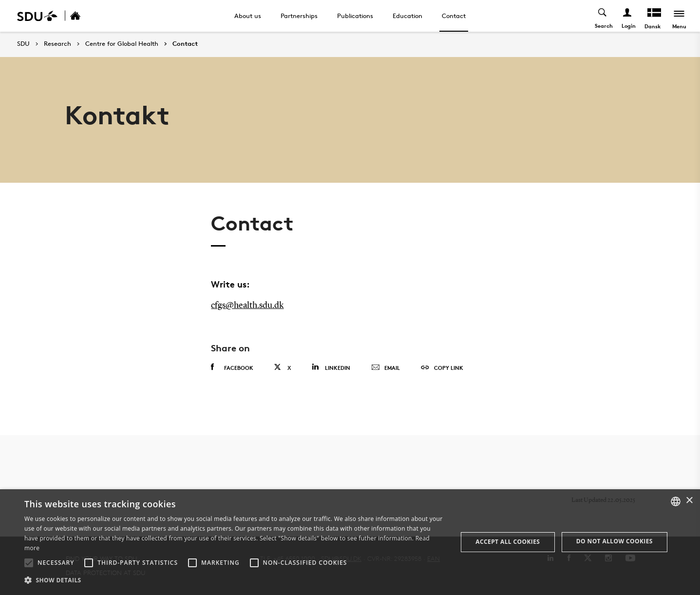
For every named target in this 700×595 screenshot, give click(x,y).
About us (248, 16)
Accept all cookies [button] (508, 542)
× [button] (689, 501)
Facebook (232, 367)
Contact (454, 16)
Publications (355, 16)
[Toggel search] (603, 16)
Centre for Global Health (122, 44)
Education (407, 16)
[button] (29, 563)
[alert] (350, 542)
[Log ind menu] (628, 16)
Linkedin (331, 367)
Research (57, 44)
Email (386, 368)
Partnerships (299, 16)
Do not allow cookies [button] (615, 541)
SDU (23, 44)
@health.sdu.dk (255, 306)
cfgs (218, 306)
